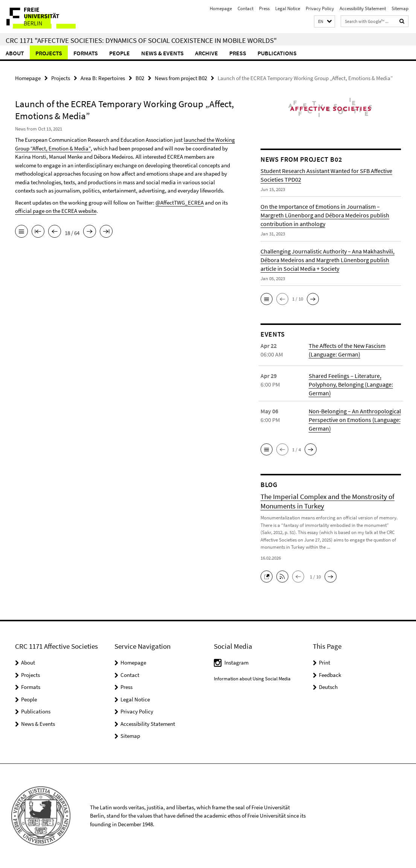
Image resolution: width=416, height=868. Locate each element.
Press (264, 8)
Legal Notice (288, 8)
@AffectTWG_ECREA (180, 203)
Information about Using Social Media (252, 679)
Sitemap (400, 8)
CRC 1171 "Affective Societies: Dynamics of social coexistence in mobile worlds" (141, 40)
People (120, 53)
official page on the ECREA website (56, 211)
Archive (206, 53)
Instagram (236, 662)
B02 (140, 78)
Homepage (221, 8)
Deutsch (328, 687)
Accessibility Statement (363, 8)
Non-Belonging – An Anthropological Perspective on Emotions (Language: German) (355, 420)
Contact (245, 8)
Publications (277, 53)
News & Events (162, 53)
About (15, 53)
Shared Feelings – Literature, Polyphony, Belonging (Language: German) (351, 384)
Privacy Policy (320, 8)
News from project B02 (181, 78)
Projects (49, 53)
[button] (325, 22)
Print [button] (325, 662)
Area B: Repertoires (103, 78)
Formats (86, 53)
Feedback (330, 675)
